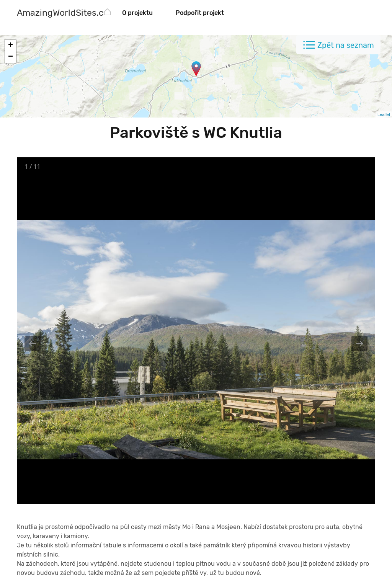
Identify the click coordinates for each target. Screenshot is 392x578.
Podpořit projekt (200, 13)
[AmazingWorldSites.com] (67, 14)
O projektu (137, 13)
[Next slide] (359, 344)
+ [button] (11, 46)
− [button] (11, 57)
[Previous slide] (33, 344)
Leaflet (384, 114)
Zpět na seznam (346, 45)
